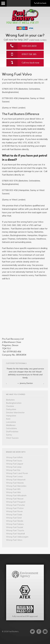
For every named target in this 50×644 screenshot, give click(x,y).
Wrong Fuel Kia (13, 470)
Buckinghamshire (14, 403)
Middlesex (11, 425)
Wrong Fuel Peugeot (16, 502)
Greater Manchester (15, 413)
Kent (8, 419)
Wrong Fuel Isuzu (14, 461)
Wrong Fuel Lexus (14, 476)
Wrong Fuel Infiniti (14, 457)
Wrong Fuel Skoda (15, 521)
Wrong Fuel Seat (14, 518)
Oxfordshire (11, 428)
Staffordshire (12, 432)
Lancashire (11, 422)
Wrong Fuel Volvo (14, 540)
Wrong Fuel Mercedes (16, 486)
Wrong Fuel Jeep (14, 467)
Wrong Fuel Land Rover (17, 473)
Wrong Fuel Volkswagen (17, 537)
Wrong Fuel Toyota (15, 530)
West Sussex (12, 438)
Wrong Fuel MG (13, 489)
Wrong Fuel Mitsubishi (16, 495)
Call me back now (30, 63)
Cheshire (10, 406)
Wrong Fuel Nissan (15, 499)
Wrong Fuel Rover (14, 511)
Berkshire (10, 400)
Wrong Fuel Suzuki (15, 527)
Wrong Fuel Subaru (15, 524)
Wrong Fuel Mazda (15, 483)
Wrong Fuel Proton (15, 508)
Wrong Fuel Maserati (16, 480)
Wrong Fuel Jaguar (15, 464)
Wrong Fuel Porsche (15, 505)
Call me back (40, 3)
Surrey (9, 435)
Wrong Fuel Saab (14, 515)
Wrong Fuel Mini (13, 492)
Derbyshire (11, 409)
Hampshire (11, 416)
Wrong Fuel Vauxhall (15, 534)
